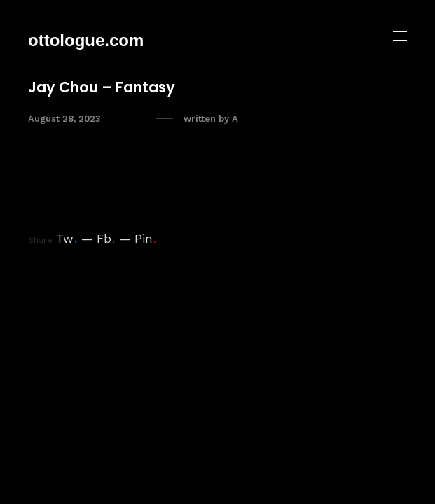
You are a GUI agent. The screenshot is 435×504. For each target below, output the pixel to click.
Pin (145, 239)
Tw (67, 239)
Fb (106, 239)
